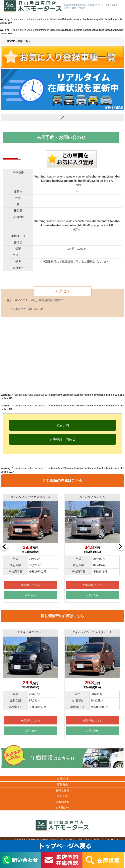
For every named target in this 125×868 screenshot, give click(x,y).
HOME (11, 41)
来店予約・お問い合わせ (61, 137)
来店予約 (63, 796)
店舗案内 (63, 784)
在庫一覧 (23, 41)
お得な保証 (63, 790)
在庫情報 (63, 779)
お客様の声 (63, 808)
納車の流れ (63, 802)
